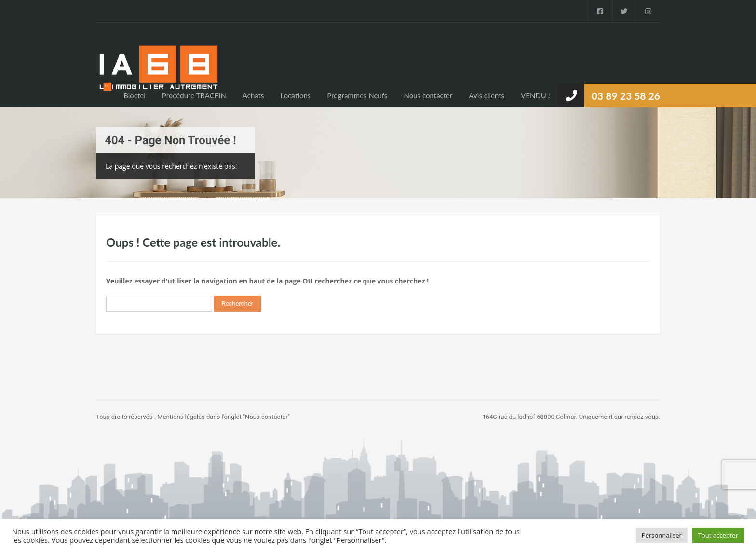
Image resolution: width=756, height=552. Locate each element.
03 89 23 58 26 (626, 96)
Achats (253, 95)
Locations (295, 95)
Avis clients (486, 95)
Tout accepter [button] (718, 535)
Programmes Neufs (357, 95)
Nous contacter (428, 95)
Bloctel (135, 95)
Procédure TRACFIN (194, 95)
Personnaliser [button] (662, 535)
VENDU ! (535, 95)
